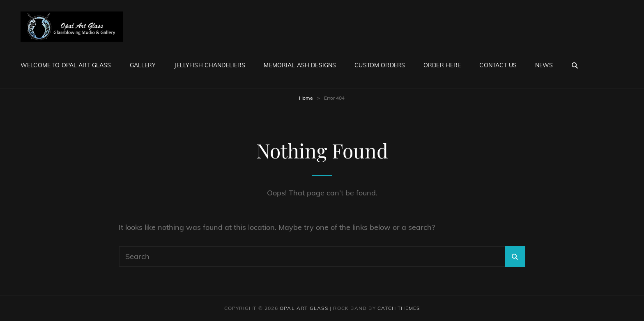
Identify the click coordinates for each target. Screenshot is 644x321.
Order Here (442, 65)
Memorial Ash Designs (300, 65)
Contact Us (498, 65)
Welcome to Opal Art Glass (66, 65)
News (544, 65)
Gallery (143, 65)
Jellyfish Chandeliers (210, 65)
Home (306, 98)
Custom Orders (380, 65)
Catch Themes (399, 308)
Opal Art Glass (304, 308)
